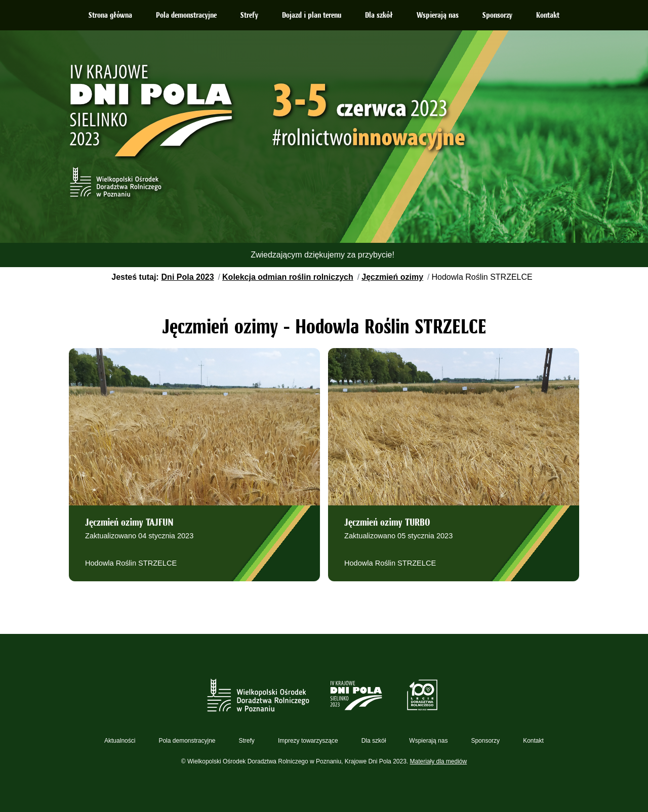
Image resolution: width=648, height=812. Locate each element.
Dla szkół (379, 16)
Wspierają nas (438, 16)
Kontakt (548, 16)
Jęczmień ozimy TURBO (387, 523)
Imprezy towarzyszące (308, 741)
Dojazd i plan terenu (312, 16)
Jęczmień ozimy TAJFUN (129, 523)
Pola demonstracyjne (186, 16)
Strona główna (110, 16)
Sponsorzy (497, 16)
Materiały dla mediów (439, 761)
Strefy (249, 16)
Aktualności (120, 741)
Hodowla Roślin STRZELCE (131, 563)
